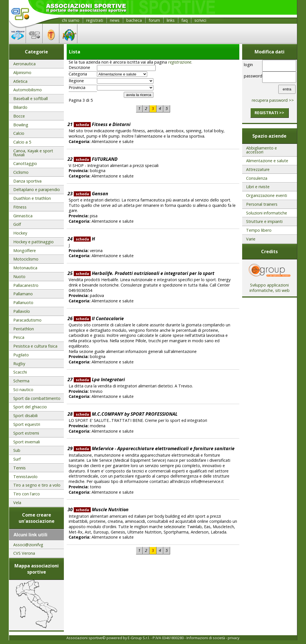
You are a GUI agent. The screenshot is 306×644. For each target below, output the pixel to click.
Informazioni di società (206, 638)
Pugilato (21, 355)
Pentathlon (24, 329)
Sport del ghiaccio (30, 407)
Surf (17, 459)
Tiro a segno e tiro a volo (37, 485)
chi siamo (71, 20)
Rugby (19, 364)
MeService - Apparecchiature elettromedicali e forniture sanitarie (154, 448)
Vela (17, 503)
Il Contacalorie (99, 318)
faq (185, 20)
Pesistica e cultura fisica (35, 346)
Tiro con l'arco (27, 494)
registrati (95, 20)
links (171, 20)
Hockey (20, 233)
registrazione (180, 62)
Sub (17, 450)
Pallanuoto (23, 303)
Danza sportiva (27, 181)
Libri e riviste (258, 187)
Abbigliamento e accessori (261, 150)
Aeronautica (24, 64)
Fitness (20, 207)
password (252, 76)
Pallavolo (22, 311)
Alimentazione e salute (267, 161)
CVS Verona (24, 553)
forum (154, 20)
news (115, 20)
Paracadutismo (27, 320)
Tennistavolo (25, 477)
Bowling (21, 125)
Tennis (19, 468)
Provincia (77, 88)
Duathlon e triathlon (32, 198)
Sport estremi (26, 433)
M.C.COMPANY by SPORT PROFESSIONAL (126, 414)
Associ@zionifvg (28, 545)
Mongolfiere (25, 251)
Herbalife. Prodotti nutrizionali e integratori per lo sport (144, 273)
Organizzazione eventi (267, 195)
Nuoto (19, 277)
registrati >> (269, 113)
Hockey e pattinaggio (33, 242)
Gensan (91, 194)
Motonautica (25, 268)
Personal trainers (262, 204)
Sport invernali (27, 442)
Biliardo (20, 107)
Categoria (78, 74)
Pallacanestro (26, 285)
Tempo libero (259, 230)
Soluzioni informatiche (267, 213)
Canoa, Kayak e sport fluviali (33, 153)
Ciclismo (21, 172)
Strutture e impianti (264, 221)
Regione (76, 81)
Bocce (19, 116)
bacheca (134, 20)
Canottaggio (25, 163)
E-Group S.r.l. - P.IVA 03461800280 (156, 638)
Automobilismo (28, 90)
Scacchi (20, 372)
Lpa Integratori (99, 380)
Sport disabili (25, 416)
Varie (251, 239)
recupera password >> (273, 100)
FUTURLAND (96, 159)
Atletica (20, 81)
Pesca (19, 337)
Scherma (21, 381)
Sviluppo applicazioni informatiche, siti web (270, 286)
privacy (234, 638)
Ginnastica (23, 216)
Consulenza (257, 178)
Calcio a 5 (22, 142)
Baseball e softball (31, 98)
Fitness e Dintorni (102, 124)
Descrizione (79, 68)
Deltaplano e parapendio (37, 189)
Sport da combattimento (37, 398)
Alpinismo (22, 72)
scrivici (200, 20)
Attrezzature (258, 169)
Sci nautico (23, 390)
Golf (17, 224)
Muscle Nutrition (101, 509)
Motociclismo (26, 259)
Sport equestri (27, 424)
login (248, 65)
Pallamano (23, 294)
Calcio (19, 133)
